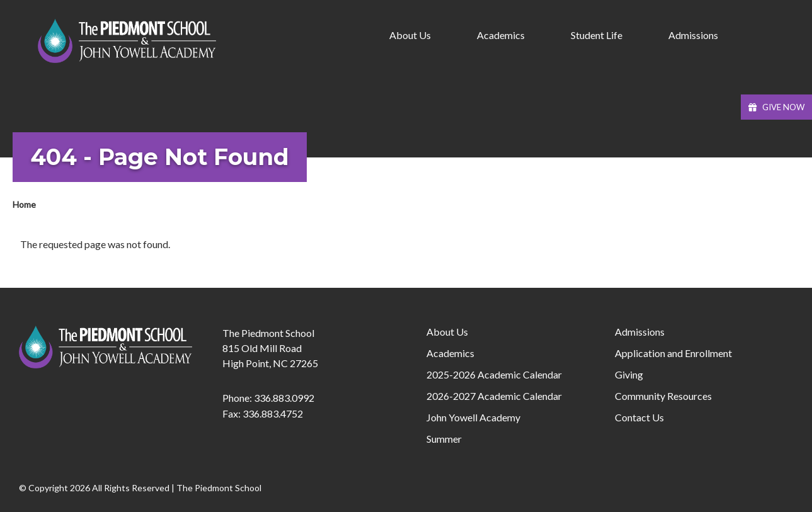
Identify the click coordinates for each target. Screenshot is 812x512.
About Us (447, 332)
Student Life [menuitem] (597, 35)
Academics (450, 353)
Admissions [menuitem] (693, 35)
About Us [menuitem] (410, 35)
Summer (444, 439)
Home (24, 204)
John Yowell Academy (473, 417)
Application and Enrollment (673, 353)
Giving (629, 374)
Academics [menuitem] (501, 35)
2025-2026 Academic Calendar (494, 374)
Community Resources (663, 396)
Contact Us (639, 417)
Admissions (640, 332)
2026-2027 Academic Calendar (494, 396)
